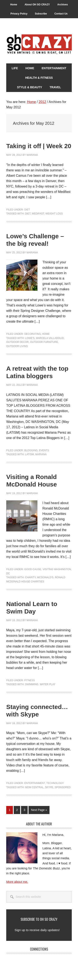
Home (46, 334)
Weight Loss (54, 214)
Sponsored (63, 787)
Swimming (32, 684)
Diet (27, 210)
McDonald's (45, 577)
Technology (55, 783)
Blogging (31, 450)
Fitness (30, 680)
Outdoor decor (17, 342)
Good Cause (33, 569)
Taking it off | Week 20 (39, 146)
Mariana (41, 454)
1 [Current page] (11, 811)
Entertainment (35, 783)
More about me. (17, 882)
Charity (30, 577)
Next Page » (39, 811)
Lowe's (30, 338)
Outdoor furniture (44, 342)
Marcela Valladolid (50, 338)
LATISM (29, 454)
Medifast (38, 214)
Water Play (48, 684)
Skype (49, 787)
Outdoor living (17, 346)
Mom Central (34, 787)
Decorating (33, 334)
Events (44, 450)
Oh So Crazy (39, 45)
